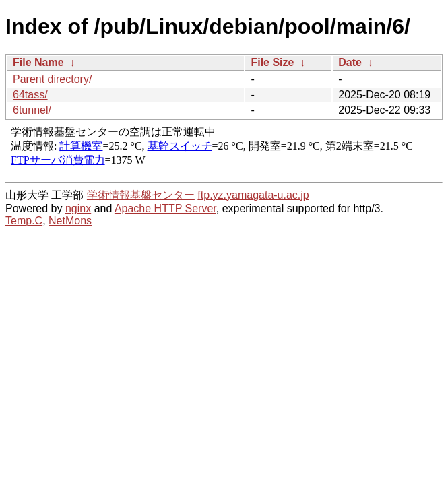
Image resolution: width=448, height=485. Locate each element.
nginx (78, 208)
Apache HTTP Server (165, 208)
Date (350, 62)
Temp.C (24, 221)
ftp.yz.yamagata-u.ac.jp (253, 195)
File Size (272, 62)
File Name (38, 62)
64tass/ (30, 95)
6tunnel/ (32, 110)
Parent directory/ (52, 79)
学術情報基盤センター (141, 195)
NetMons (70, 221)
